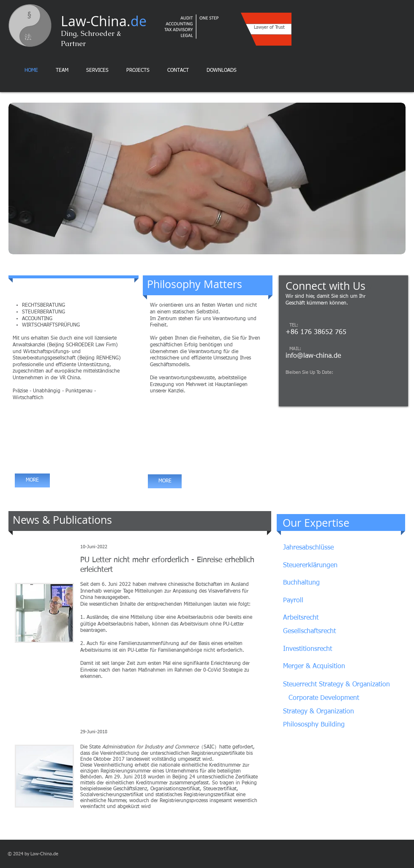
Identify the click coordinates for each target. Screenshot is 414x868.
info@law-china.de (313, 356)
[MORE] (32, 480)
